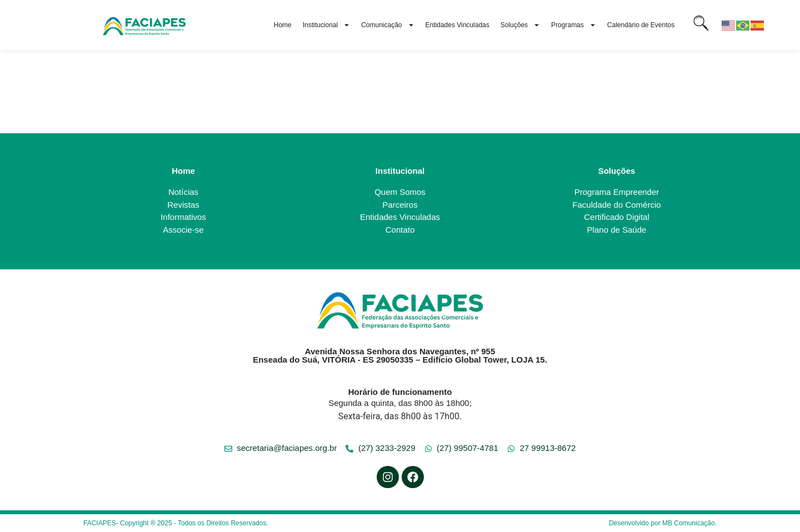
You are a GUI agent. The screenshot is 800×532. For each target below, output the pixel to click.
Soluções (520, 25)
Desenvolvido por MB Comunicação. (663, 523)
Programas (574, 25)
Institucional (326, 25)
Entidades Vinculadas (457, 25)
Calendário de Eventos (641, 25)
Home (283, 25)
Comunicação (387, 25)
